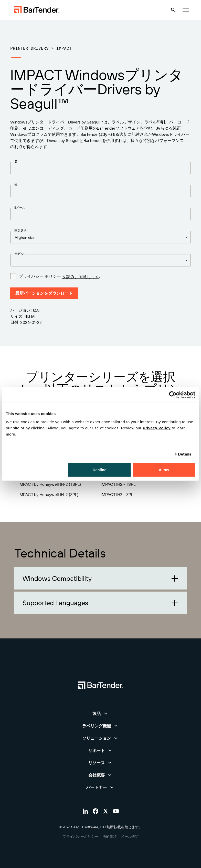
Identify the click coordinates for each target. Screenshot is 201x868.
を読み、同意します (81, 277)
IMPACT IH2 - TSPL (118, 484)
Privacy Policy (157, 428)
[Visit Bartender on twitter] (106, 811)
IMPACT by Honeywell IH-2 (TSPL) (50, 484)
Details (185, 454)
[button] (100, 578)
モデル (19, 254)
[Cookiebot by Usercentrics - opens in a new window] (173, 395)
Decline (100, 469)
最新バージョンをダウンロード (44, 293)
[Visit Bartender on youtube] (116, 811)
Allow (164, 469)
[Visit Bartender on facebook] (96, 811)
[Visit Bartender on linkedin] (85, 811)
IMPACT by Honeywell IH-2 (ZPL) (48, 494)
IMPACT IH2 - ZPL (117, 494)
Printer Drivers (29, 48)
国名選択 (20, 230)
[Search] (173, 10)
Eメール (20, 207)
